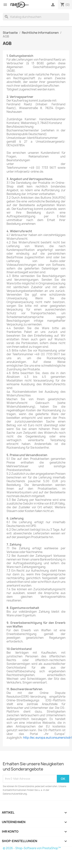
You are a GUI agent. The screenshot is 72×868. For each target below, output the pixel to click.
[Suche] (36, 17)
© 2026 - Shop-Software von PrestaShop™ (32, 848)
